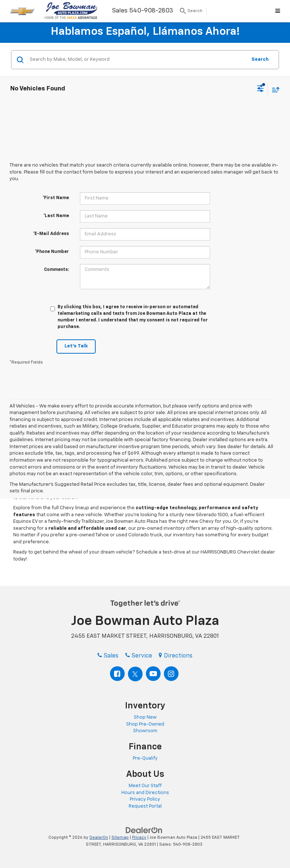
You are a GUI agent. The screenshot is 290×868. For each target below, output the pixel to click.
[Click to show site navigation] (279, 11)
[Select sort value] (274, 90)
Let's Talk (76, 346)
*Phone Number (52, 252)
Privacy (139, 837)
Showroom (145, 731)
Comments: (56, 270)
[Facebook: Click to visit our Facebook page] (117, 674)
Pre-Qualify (145, 758)
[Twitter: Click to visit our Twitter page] (135, 674)
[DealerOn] (144, 830)
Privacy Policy (145, 799)
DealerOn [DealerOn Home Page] (99, 837)
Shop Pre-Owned (145, 724)
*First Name (56, 198)
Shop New (145, 717)
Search (260, 59)
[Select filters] (260, 89)
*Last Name (56, 216)
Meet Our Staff (145, 786)
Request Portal (145, 806)
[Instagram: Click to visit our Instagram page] (171, 674)
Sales (108, 656)
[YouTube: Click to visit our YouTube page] (153, 674)
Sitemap (120, 837)
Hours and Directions (145, 793)
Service (139, 656)
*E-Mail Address (51, 234)
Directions (176, 656)
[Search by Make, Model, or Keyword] (137, 60)
